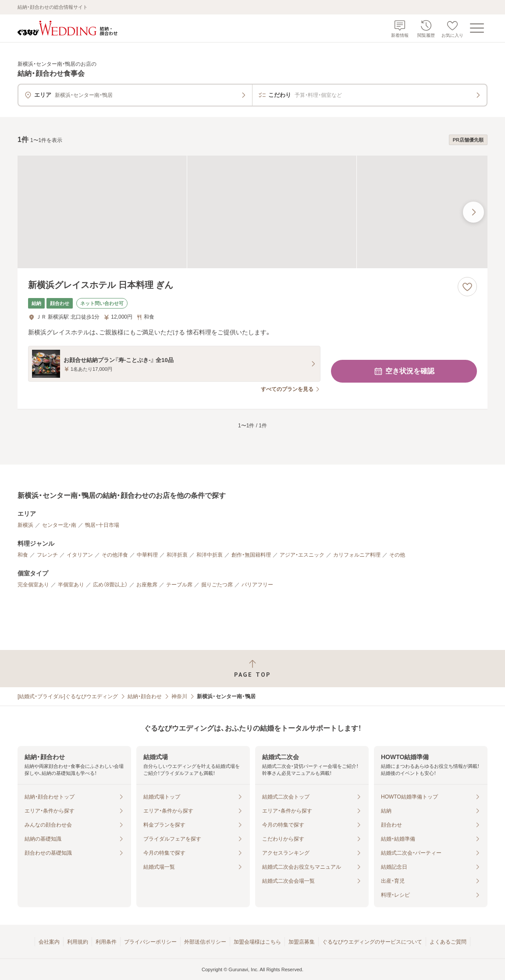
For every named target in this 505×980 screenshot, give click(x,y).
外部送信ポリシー (205, 942)
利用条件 (106, 942)
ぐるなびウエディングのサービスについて (372, 942)
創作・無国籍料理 (251, 555)
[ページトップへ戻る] (252, 669)
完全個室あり (33, 585)
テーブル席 (179, 585)
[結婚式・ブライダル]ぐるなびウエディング (68, 696)
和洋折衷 (177, 555)
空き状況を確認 (404, 371)
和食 (23, 555)
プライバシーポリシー (150, 942)
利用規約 (78, 942)
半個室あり (71, 585)
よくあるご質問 (448, 942)
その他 (397, 555)
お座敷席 (147, 585)
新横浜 (25, 525)
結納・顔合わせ (145, 696)
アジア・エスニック (302, 555)
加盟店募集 (302, 942)
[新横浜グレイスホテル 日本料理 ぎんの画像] (252, 212)
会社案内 (49, 942)
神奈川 (179, 696)
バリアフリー (257, 585)
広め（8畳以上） (110, 585)
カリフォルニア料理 (357, 555)
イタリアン (80, 555)
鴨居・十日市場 (102, 525)
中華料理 (147, 555)
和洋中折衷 (210, 555)
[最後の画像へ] (473, 212)
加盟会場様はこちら (257, 942)
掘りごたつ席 (217, 585)
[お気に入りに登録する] (467, 287)
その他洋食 (115, 555)
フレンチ (47, 555)
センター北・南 (59, 525)
